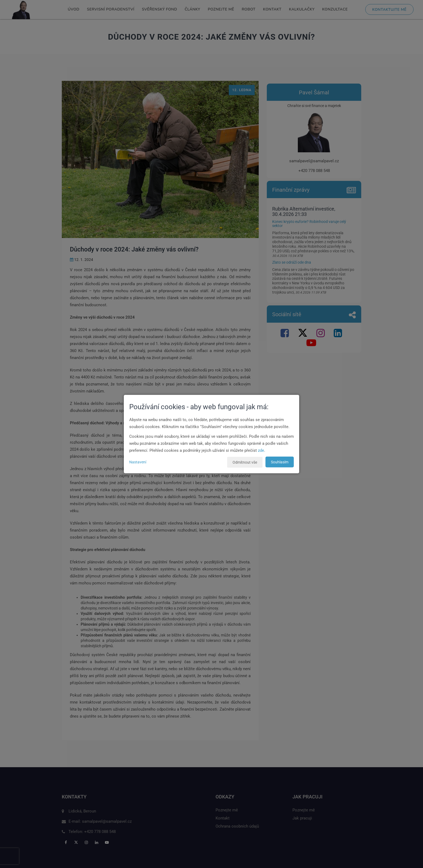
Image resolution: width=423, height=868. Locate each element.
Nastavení (138, 462)
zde (261, 450)
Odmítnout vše (245, 462)
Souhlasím (280, 462)
